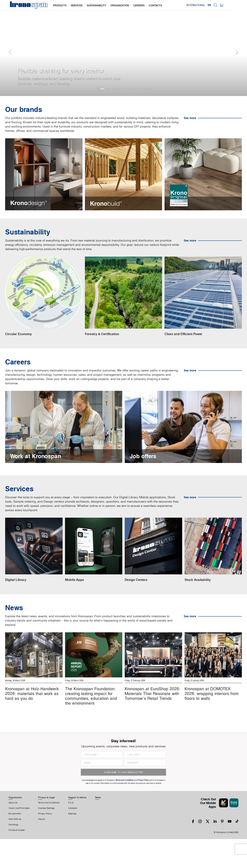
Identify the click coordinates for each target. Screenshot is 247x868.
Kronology (13, 854)
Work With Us (15, 848)
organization (120, 5)
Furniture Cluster (17, 859)
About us (13, 832)
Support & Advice (77, 826)
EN (223, 5)
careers (139, 5)
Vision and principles (19, 837)
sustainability (97, 5)
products (60, 5)
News (98, 826)
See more (190, 118)
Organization (15, 826)
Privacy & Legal (46, 826)
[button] (7, 48)
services (77, 5)
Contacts (73, 837)
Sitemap (72, 843)
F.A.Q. (71, 832)
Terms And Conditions (49, 832)
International (209, 5)
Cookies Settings (46, 837)
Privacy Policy (45, 843)
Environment (15, 843)
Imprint (42, 848)
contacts (156, 5)
